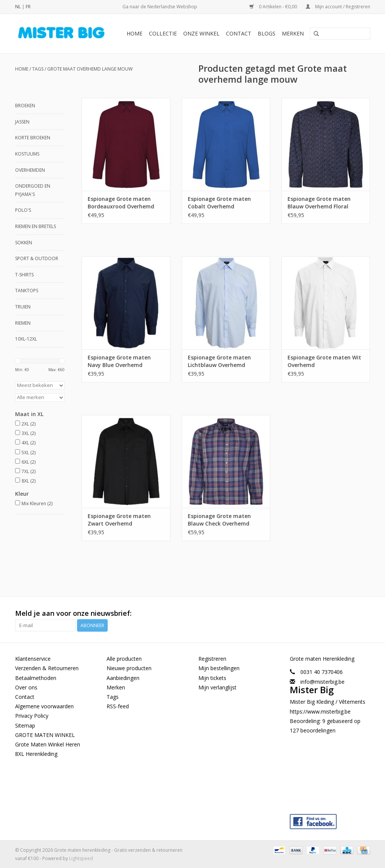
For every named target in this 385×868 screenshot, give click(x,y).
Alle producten (124, 659)
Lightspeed (81, 858)
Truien (23, 307)
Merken (293, 33)
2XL (29, 424)
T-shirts (24, 275)
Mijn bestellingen (219, 668)
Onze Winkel (201, 33)
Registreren (212, 659)
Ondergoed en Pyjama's (33, 190)
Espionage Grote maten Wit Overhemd (324, 361)
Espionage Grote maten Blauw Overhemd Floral (319, 203)
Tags (38, 69)
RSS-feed (118, 706)
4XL (29, 443)
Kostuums (27, 154)
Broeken (25, 106)
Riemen (23, 323)
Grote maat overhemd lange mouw (90, 69)
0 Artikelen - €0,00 (274, 7)
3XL (29, 433)
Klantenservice (33, 659)
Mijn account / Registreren (338, 7)
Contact (239, 33)
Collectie (163, 33)
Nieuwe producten (129, 668)
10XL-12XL (26, 339)
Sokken (24, 243)
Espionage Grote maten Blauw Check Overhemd (219, 520)
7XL (29, 471)
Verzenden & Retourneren (47, 668)
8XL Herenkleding (36, 754)
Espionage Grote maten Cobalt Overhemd (219, 203)
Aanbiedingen (123, 678)
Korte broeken (33, 138)
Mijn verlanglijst (217, 687)
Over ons (26, 687)
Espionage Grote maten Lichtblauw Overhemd (219, 361)
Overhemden (30, 170)
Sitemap (25, 725)
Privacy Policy (32, 716)
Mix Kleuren (37, 503)
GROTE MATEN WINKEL (45, 735)
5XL (29, 453)
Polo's (23, 210)
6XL (29, 462)
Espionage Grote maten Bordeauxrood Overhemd (121, 203)
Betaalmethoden (36, 678)
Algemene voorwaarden (44, 706)
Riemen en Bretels (36, 226)
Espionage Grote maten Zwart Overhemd (119, 520)
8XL (29, 481)
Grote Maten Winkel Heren (48, 744)
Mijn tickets (212, 678)
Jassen (22, 122)
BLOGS (267, 33)
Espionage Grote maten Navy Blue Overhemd (119, 361)
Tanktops (27, 291)
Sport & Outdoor (37, 258)
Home (135, 33)
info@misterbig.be (322, 682)
